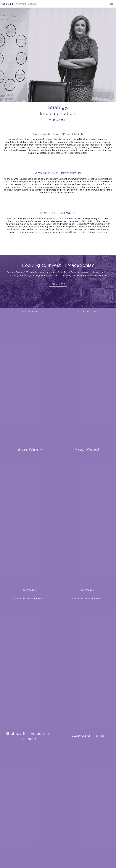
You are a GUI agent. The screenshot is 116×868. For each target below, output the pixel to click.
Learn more (57, 284)
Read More (28, 590)
